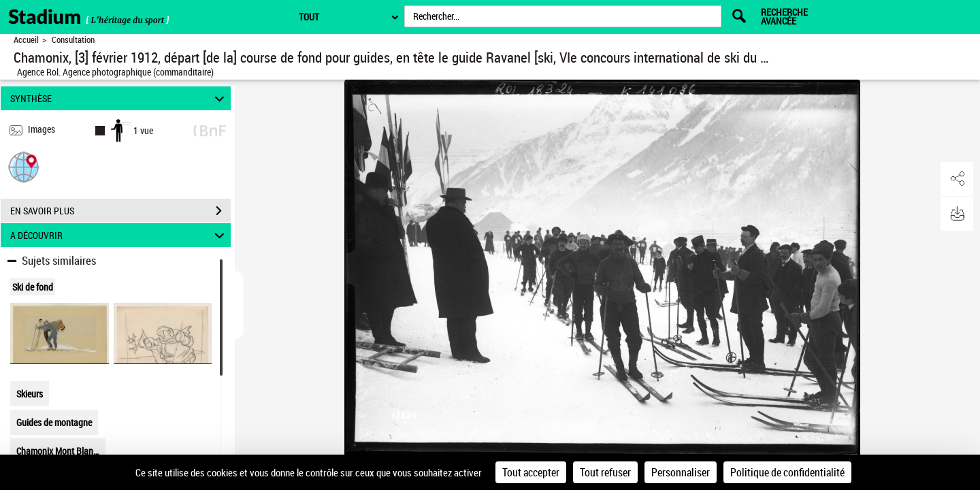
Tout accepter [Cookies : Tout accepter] (531, 472)
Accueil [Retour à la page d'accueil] (26, 40)
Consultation (73, 40)
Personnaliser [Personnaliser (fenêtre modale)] (681, 472)
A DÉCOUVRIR (119, 235)
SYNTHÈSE (119, 98)
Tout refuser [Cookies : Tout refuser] (605, 472)
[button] (24, 166)
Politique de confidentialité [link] (787, 472)
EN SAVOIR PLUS (120, 211)
